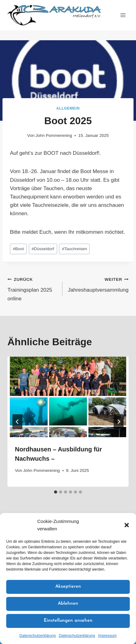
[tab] (56, 492)
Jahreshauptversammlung (98, 284)
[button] (127, 525)
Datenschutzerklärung (38, 636)
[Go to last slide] (17, 422)
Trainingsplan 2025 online (32, 288)
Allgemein (68, 108)
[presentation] (68, 397)
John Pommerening (54, 135)
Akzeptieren (68, 587)
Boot (18, 249)
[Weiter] (119, 422)
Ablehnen (68, 604)
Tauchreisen (74, 249)
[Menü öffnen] (123, 15)
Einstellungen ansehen (68, 621)
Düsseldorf (43, 249)
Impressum (107, 636)
